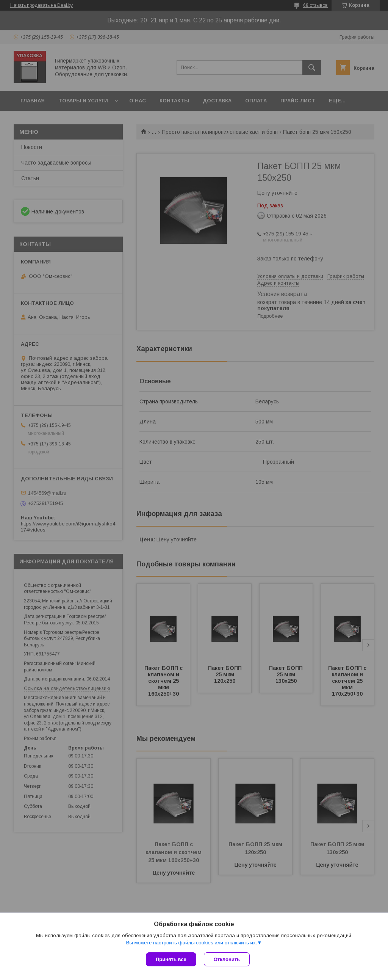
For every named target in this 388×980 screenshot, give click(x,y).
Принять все (171, 959)
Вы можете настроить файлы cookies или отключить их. (191, 943)
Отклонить (227, 959)
